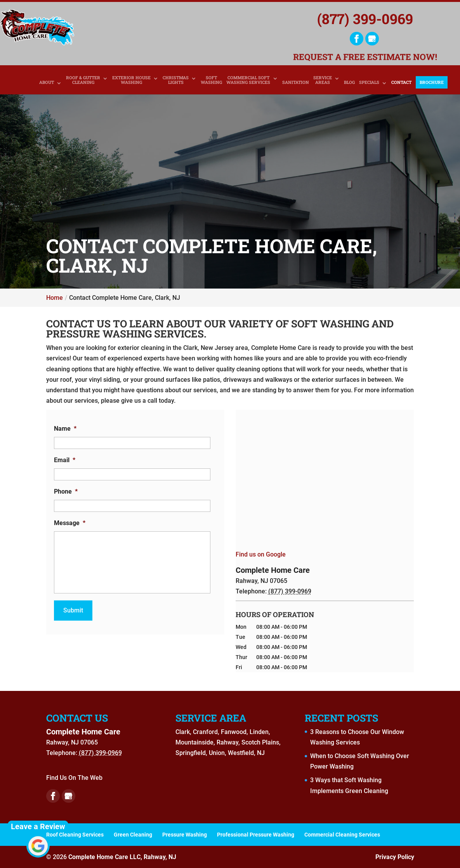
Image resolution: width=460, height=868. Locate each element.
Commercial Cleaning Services (342, 835)
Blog (349, 83)
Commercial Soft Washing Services (248, 80)
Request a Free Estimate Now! (365, 58)
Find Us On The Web (74, 778)
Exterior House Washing (131, 80)
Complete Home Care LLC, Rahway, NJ (122, 857)
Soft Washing (211, 80)
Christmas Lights (176, 80)
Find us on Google (261, 554)
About (47, 83)
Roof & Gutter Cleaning (83, 80)
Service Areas (323, 80)
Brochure (432, 82)
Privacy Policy (395, 857)
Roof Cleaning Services (75, 835)
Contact (401, 83)
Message (70, 523)
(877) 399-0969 (365, 19)
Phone (66, 491)
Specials (369, 83)
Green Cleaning (133, 835)
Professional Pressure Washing (256, 835)
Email (65, 460)
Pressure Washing (185, 835)
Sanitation (296, 83)
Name (65, 429)
